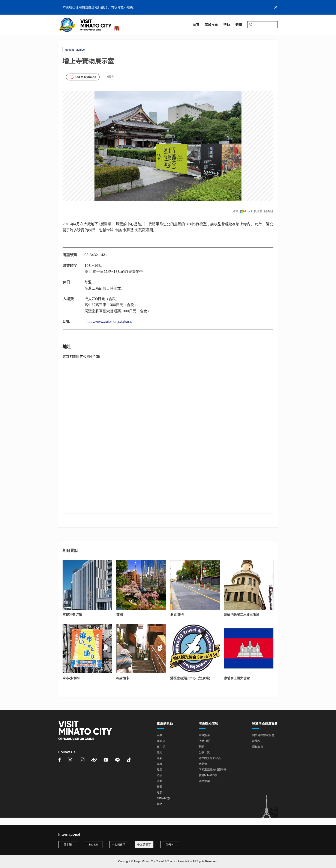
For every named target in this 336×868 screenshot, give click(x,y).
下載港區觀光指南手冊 (213, 777)
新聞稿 (256, 748)
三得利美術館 (72, 622)
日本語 (68, 845)
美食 (160, 743)
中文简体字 (119, 845)
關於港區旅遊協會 (263, 743)
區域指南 (75, 40)
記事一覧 (204, 760)
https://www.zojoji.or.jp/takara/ (108, 329)
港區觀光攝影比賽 (210, 765)
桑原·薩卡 (177, 622)
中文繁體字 (144, 845)
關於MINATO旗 (208, 783)
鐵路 (160, 811)
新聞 (201, 754)
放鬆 (160, 777)
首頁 (61, 40)
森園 (120, 622)
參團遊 (203, 771)
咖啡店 (161, 748)
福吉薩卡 (123, 686)
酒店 (160, 783)
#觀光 (111, 84)
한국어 (170, 845)
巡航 (160, 800)
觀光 (160, 760)
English (93, 845)
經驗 (160, 765)
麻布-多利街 (71, 686)
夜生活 (161, 754)
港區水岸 (204, 788)
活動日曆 (204, 748)
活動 (160, 788)
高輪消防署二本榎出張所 (242, 622)
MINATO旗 (163, 805)
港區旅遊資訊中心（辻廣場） (191, 686)
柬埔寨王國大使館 (237, 686)
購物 (160, 771)
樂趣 (160, 794)
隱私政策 (258, 754)
